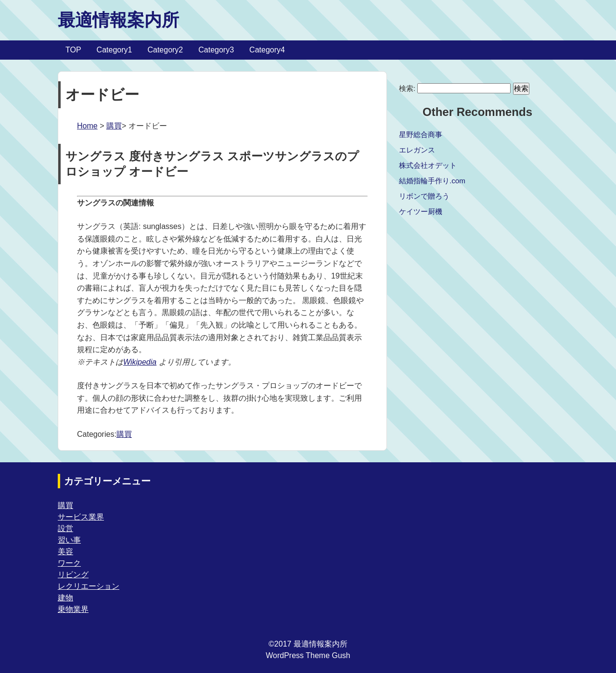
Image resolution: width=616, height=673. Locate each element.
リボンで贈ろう (424, 196)
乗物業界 (73, 609)
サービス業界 (81, 517)
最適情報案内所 (118, 20)
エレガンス (417, 150)
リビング (73, 575)
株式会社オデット (428, 165)
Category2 (165, 50)
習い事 (69, 540)
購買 (114, 126)
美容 (65, 552)
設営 (65, 528)
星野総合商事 (421, 134)
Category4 (267, 50)
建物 (65, 598)
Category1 (115, 50)
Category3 (216, 50)
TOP (73, 50)
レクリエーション (89, 586)
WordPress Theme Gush (308, 655)
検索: (407, 88)
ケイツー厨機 (421, 211)
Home (87, 126)
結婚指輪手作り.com (432, 181)
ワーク (69, 563)
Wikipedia (140, 362)
